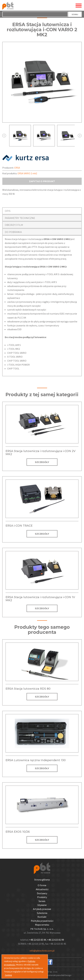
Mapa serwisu (42, 925)
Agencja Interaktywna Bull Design (56, 975)
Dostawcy (42, 893)
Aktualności (42, 889)
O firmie (42, 885)
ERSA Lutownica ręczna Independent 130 (36, 760)
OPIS (8, 211)
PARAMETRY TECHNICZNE (20, 218)
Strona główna (42, 880)
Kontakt (42, 917)
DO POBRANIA (13, 232)
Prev (4, 136)
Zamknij (8, 975)
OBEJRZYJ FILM (14, 225)
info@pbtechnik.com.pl (42, 951)
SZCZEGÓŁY (42, 462)
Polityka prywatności (42, 921)
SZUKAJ (75, 14)
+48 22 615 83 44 (38, 940)
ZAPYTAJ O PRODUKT (42, 181)
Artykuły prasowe (42, 909)
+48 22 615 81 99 (56, 940)
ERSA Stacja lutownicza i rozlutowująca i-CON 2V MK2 (41, 453)
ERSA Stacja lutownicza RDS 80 (28, 689)
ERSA (17, 168)
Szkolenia (42, 913)
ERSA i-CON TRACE (19, 526)
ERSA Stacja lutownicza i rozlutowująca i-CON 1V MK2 (40, 599)
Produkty (42, 897)
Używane (42, 905)
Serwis (42, 901)
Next (80, 136)
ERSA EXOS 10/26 (18, 832)
